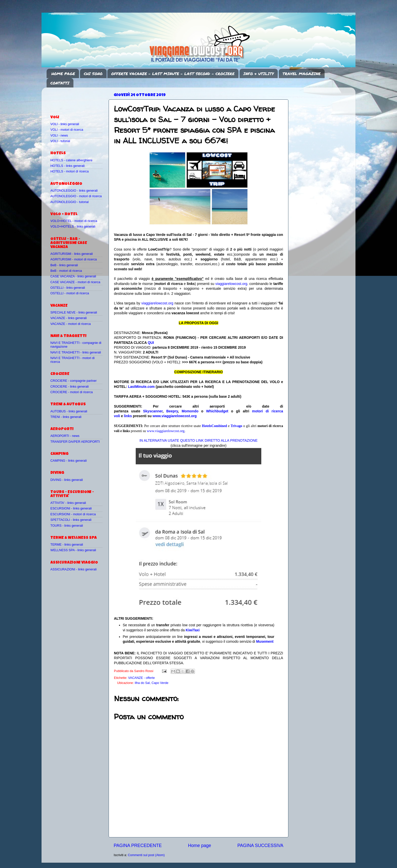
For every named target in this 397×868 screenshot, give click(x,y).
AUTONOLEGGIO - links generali (74, 191)
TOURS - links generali (67, 526)
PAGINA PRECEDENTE (138, 845)
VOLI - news (59, 136)
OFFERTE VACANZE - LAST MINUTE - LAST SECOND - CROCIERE (173, 74)
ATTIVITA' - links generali (68, 503)
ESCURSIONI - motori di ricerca (73, 514)
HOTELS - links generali (67, 166)
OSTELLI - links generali (68, 288)
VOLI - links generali (65, 124)
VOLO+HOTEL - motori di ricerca (74, 221)
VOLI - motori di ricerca (67, 130)
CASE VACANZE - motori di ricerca (75, 282)
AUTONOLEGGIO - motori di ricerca (76, 196)
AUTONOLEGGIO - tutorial (70, 202)
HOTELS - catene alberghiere (71, 160)
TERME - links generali (67, 545)
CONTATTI (60, 83)
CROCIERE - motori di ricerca (72, 392)
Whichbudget (217, 411)
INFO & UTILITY (259, 74)
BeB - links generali (64, 265)
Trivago (236, 426)
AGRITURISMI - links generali (72, 254)
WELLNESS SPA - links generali (73, 550)
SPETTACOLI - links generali (71, 520)
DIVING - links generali (67, 480)
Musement (265, 641)
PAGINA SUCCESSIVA (260, 845)
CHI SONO (93, 74)
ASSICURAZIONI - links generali (74, 569)
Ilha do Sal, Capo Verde (152, 683)
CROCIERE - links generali (70, 387)
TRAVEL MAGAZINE (302, 74)
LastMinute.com (141, 387)
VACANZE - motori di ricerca (71, 324)
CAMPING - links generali (68, 461)
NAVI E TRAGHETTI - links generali (76, 352)
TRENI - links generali (66, 417)
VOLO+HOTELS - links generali (73, 227)
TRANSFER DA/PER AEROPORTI (75, 442)
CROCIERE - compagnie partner (74, 381)
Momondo (190, 411)
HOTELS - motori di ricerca (70, 171)
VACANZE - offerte (141, 678)
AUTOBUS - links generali (69, 411)
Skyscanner (153, 411)
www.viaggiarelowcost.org (175, 416)
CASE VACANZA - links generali (73, 276)
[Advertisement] (80, 99)
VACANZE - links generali (68, 318)
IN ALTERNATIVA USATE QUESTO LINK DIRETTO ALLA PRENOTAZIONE (198, 440)
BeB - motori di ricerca (66, 271)
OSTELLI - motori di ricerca (70, 293)
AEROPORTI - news (65, 436)
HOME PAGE (63, 74)
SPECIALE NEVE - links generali (74, 313)
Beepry (172, 411)
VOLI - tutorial (60, 141)
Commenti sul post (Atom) (146, 855)
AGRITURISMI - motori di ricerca (74, 259)
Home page (200, 845)
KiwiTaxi (193, 630)
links (128, 416)
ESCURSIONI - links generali (71, 508)
